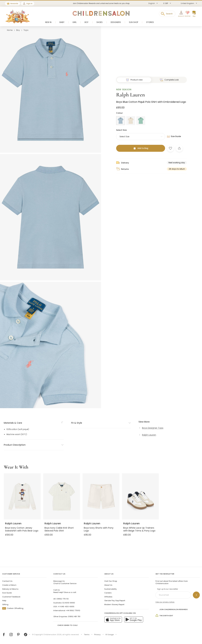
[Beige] (131, 331)
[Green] (141, 331)
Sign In (29, 3)
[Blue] (121, 331)
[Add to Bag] (141, 359)
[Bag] (194, 14)
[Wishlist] (187, 14)
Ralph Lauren (131, 305)
